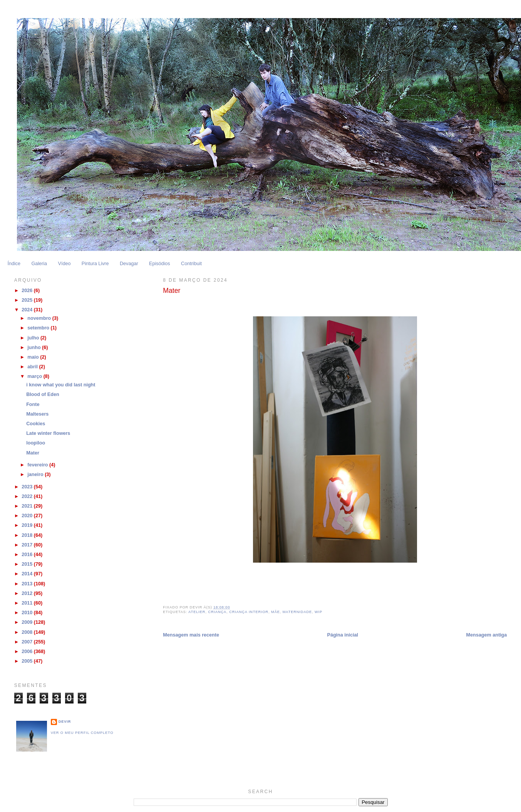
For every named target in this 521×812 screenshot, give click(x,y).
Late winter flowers (48, 433)
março (35, 376)
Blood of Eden (43, 394)
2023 (28, 487)
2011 (28, 603)
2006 (28, 652)
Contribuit (191, 264)
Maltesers (37, 414)
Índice (14, 264)
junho (35, 348)
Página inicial (343, 635)
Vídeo (64, 264)
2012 (28, 593)
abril (33, 367)
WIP (318, 612)
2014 (28, 574)
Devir (65, 722)
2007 (28, 642)
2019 (28, 525)
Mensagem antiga (487, 635)
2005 (28, 661)
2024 (28, 310)
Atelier (197, 612)
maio (34, 357)
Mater (33, 453)
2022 (28, 496)
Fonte (33, 404)
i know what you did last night (61, 385)
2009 (28, 622)
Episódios (160, 264)
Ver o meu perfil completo (82, 733)
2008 (28, 632)
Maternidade (297, 612)
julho (34, 338)
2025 (28, 300)
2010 (28, 613)
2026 (28, 291)
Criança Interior (249, 612)
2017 (28, 545)
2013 (28, 584)
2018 (28, 535)
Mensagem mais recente (191, 635)
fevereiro (38, 465)
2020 (28, 516)
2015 (28, 564)
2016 (28, 555)
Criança (217, 612)
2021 (28, 506)
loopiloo (36, 443)
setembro (39, 328)
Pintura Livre (95, 264)
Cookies (36, 424)
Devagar (129, 264)
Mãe (276, 612)
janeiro (36, 475)
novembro (40, 318)
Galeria (39, 264)
